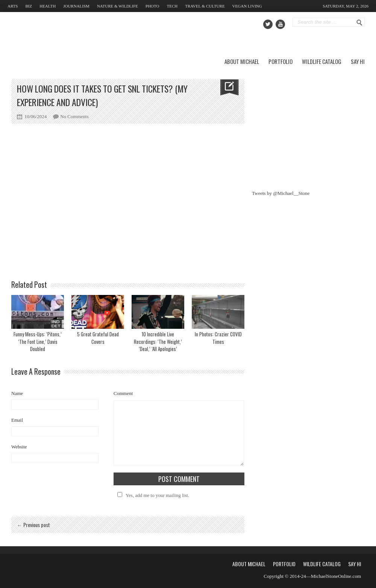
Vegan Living (247, 6)
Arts (13, 6)
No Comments (74, 116)
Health (48, 6)
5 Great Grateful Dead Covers (98, 338)
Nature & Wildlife (117, 6)
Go (359, 23)
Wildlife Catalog (322, 61)
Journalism (76, 6)
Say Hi (358, 61)
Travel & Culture (205, 6)
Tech (172, 6)
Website (19, 447)
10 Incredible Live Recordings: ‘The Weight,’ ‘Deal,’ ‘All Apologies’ (158, 341)
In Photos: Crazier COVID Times (218, 338)
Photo (152, 6)
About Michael (242, 61)
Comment (123, 393)
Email (17, 420)
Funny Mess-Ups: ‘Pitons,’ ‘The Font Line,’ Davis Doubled (38, 341)
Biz (29, 6)
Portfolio (280, 61)
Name (17, 393)
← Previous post (33, 525)
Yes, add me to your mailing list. (152, 495)
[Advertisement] (308, 126)
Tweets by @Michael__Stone (281, 193)
